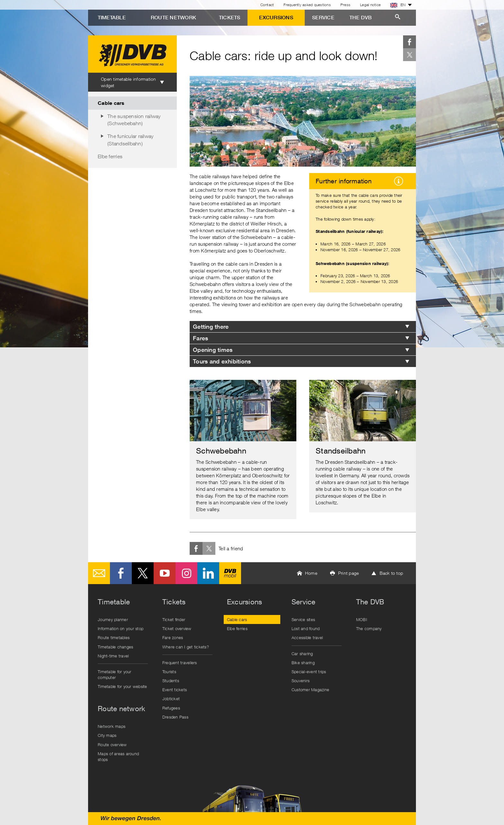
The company (369, 628)
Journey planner (113, 619)
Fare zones (173, 637)
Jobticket (171, 699)
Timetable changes (115, 647)
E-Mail (99, 573)
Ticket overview (177, 628)
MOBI (362, 619)
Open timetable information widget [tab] (129, 82)
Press (345, 5)
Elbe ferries (110, 156)
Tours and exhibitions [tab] (222, 361)
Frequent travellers (180, 663)
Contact (267, 5)
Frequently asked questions (307, 5)
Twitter (410, 55)
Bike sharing (303, 663)
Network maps (112, 726)
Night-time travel (113, 656)
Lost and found (306, 628)
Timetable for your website (122, 686)
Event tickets (175, 690)
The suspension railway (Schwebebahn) (134, 120)
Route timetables (114, 637)
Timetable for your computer (115, 674)
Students (171, 681)
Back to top (391, 573)
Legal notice (370, 5)
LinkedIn (208, 573)
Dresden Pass (175, 717)
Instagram (186, 573)
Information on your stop (121, 628)
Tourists (169, 672)
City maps (107, 735)
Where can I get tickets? (186, 647)
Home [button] (311, 573)
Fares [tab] (200, 338)
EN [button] (398, 5)
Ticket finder (174, 619)
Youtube (165, 573)
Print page (349, 573)
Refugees (171, 708)
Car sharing (302, 654)
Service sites (303, 619)
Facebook (410, 42)
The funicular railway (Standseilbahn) (130, 140)
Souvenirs (301, 681)
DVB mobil (230, 573)
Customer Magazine (310, 690)
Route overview (112, 745)
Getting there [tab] (211, 327)
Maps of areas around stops (118, 756)
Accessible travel (307, 637)
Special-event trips (309, 672)
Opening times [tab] (213, 350)
